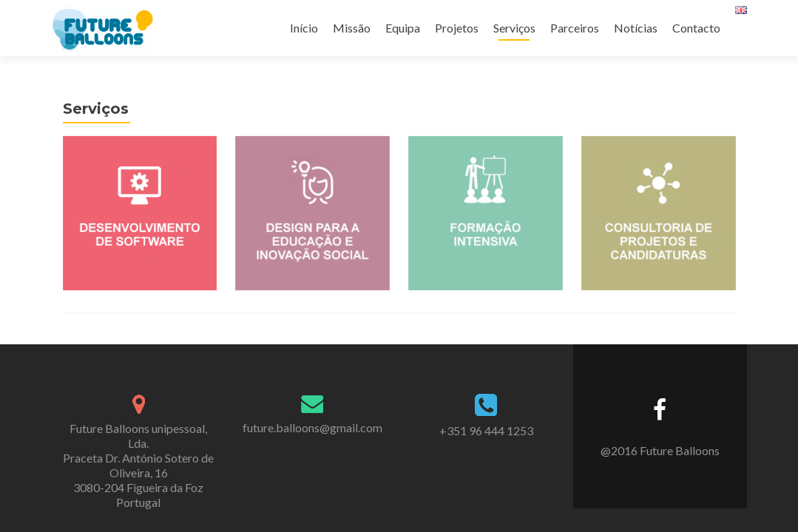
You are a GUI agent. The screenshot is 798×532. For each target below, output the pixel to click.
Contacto (696, 28)
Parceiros (575, 28)
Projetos (457, 28)
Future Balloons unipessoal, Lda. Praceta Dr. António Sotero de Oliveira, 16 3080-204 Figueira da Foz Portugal (138, 456)
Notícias (636, 28)
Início (304, 28)
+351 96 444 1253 (486, 422)
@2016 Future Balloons (660, 441)
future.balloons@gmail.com (312, 419)
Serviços (514, 28)
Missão (352, 28)
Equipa (403, 28)
